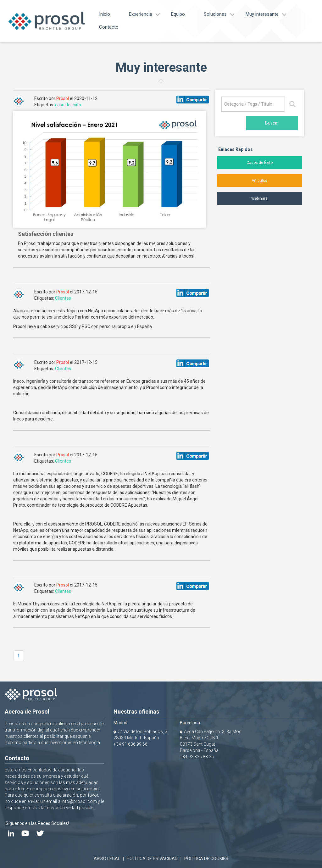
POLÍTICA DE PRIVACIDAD (152, 859)
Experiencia (141, 14)
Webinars (259, 198)
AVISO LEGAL (107, 859)
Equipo (178, 14)
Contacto (109, 27)
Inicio (105, 14)
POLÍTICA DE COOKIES (206, 859)
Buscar (272, 123)
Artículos (259, 181)
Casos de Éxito (260, 163)
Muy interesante (262, 14)
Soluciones (215, 14)
